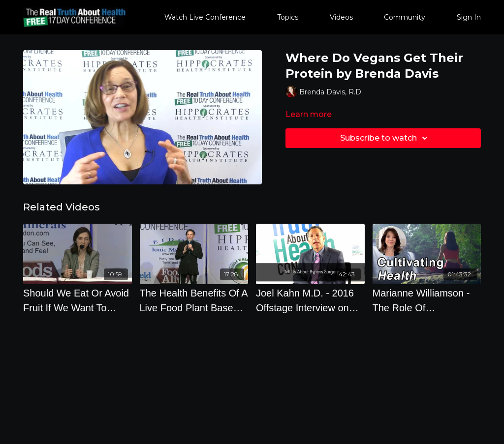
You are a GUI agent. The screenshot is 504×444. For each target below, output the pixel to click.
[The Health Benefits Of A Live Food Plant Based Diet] (194, 300)
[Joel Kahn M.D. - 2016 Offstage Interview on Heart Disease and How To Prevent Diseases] (310, 300)
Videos (341, 17)
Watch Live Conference (205, 17)
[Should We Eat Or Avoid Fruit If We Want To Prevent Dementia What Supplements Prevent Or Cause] (78, 300)
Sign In (469, 17)
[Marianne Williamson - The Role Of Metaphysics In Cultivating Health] (427, 300)
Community (405, 17)
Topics (288, 17)
